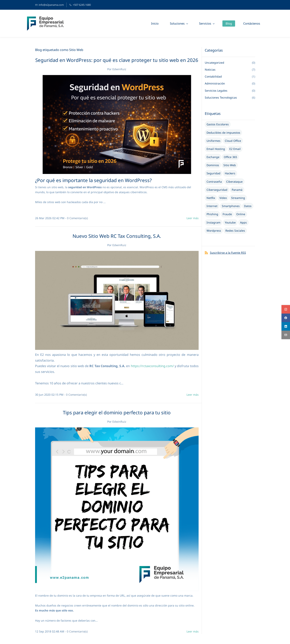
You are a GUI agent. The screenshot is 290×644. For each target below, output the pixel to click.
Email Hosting (216, 149)
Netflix (211, 198)
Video (223, 198)
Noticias (210, 70)
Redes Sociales (235, 231)
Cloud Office (233, 141)
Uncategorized (214, 63)
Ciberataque (234, 182)
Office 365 (230, 157)
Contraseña (214, 182)
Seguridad (213, 173)
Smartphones (231, 206)
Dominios (213, 165)
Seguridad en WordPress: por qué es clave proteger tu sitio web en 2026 (117, 60)
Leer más (193, 218)
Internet (212, 206)
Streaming (238, 198)
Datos (248, 206)
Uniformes (213, 141)
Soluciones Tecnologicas (221, 98)
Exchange (213, 157)
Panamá (237, 190)
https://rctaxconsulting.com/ (152, 366)
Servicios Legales (216, 91)
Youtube (230, 223)
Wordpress (214, 231)
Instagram (213, 223)
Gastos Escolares (218, 124)
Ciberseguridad (217, 190)
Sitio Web (230, 165)
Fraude (227, 214)
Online (241, 214)
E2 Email (235, 149)
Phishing (212, 214)
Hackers (230, 173)
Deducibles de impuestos (223, 133)
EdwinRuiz (119, 69)
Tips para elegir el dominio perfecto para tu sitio (117, 413)
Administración (215, 84)
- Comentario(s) (77, 218)
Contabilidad (213, 77)
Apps (243, 223)
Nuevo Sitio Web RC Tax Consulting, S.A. (117, 236)
